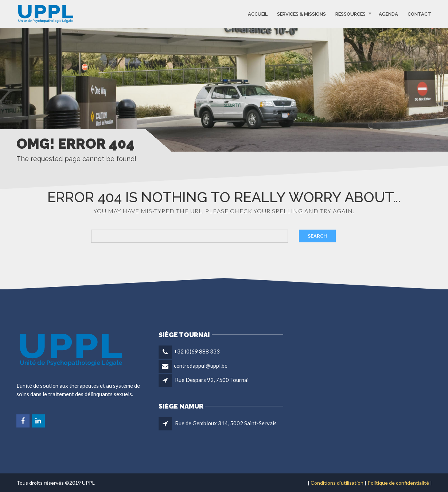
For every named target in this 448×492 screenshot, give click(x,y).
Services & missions (301, 14)
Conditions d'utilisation (337, 483)
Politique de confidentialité (398, 483)
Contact (419, 14)
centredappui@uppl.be (201, 366)
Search (317, 236)
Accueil (258, 14)
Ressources (350, 14)
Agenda (388, 14)
